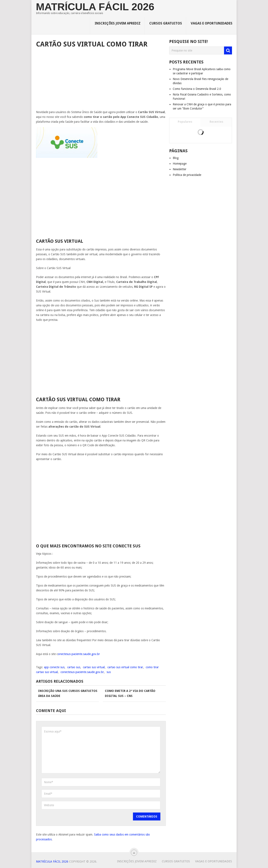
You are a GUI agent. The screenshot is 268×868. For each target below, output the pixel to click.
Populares (185, 122)
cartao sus (74, 667)
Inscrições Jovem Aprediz (118, 23)
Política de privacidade (187, 175)
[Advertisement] (101, 80)
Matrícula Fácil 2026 (95, 7)
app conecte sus (54, 667)
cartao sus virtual (94, 667)
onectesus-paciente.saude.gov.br (79, 654)
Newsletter (180, 169)
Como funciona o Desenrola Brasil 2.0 (197, 89)
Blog (176, 158)
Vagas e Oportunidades (212, 23)
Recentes (216, 122)
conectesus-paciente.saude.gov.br (82, 672)
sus (109, 672)
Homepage (180, 164)
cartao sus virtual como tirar (125, 667)
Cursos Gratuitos (166, 23)
